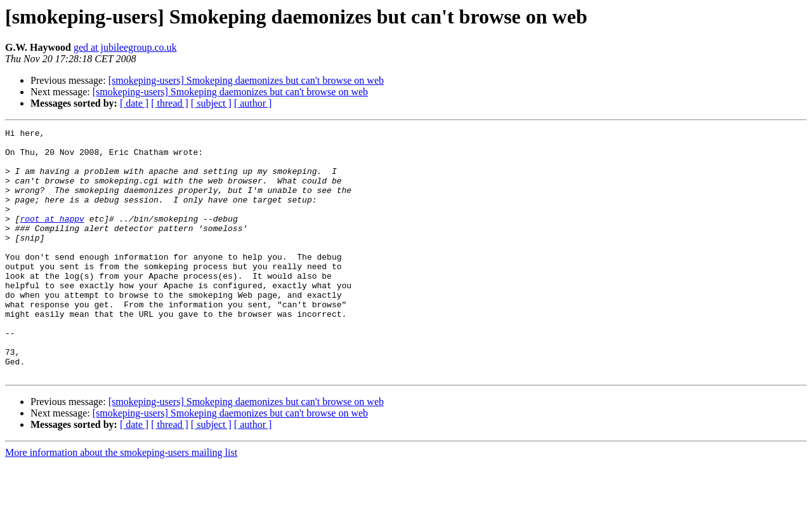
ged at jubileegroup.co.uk (125, 47)
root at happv (52, 237)
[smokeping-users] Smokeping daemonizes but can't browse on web (246, 80)
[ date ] (134, 103)
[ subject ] (211, 103)
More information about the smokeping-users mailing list (121, 502)
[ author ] (253, 103)
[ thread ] (170, 103)
